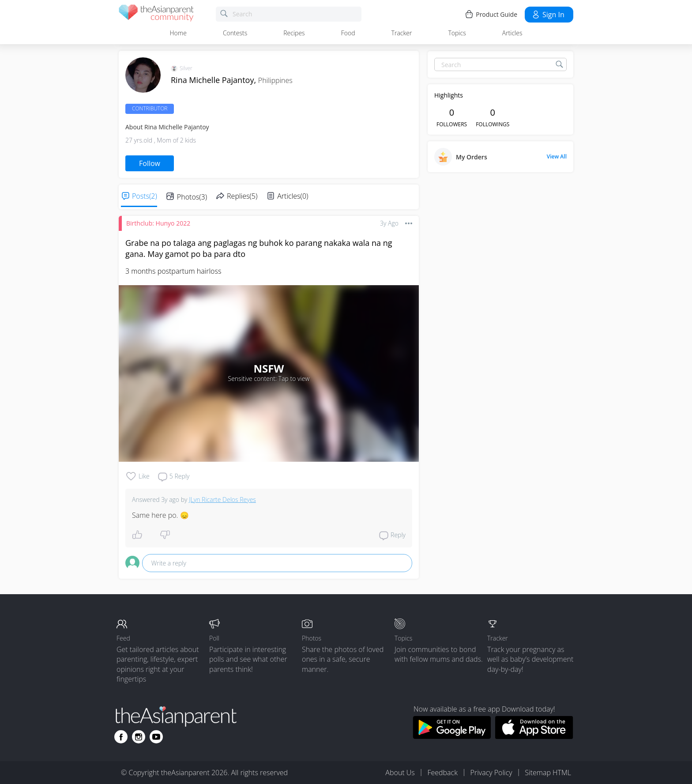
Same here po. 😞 (160, 515)
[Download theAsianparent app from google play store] (452, 736)
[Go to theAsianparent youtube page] (156, 737)
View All (557, 157)
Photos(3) (192, 197)
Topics (457, 33)
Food (348, 33)
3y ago (389, 223)
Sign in (548, 15)
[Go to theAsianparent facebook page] (121, 737)
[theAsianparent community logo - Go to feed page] (156, 14)
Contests (235, 33)
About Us (400, 773)
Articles (512, 33)
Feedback (442, 773)
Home (178, 33)
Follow (150, 163)
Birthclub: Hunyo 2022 (158, 223)
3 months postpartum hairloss (173, 271)
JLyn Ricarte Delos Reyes (222, 499)
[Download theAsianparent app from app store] (534, 736)
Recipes (294, 33)
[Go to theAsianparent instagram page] (139, 737)
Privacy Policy (491, 773)
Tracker (402, 33)
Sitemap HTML (548, 773)
